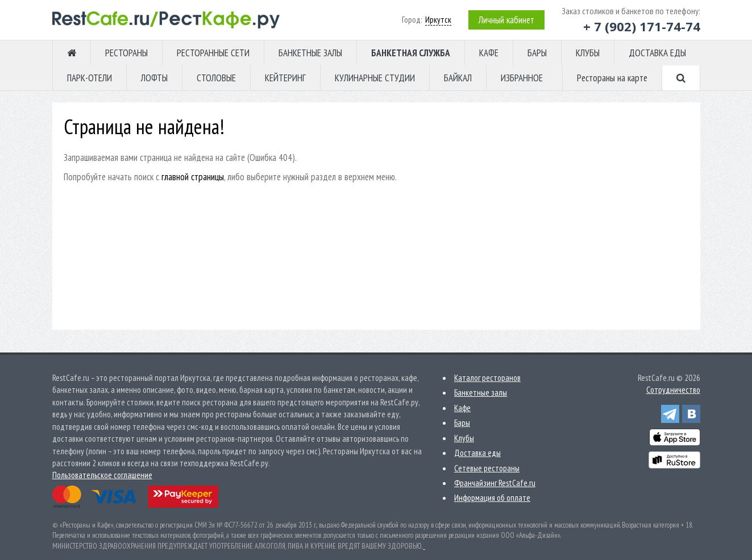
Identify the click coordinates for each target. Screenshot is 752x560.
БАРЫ (537, 53)
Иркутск (438, 20)
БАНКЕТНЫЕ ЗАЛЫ (310, 53)
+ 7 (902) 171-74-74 (642, 26)
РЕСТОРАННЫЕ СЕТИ (213, 53)
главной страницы (193, 177)
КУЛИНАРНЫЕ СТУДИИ (375, 78)
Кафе (462, 408)
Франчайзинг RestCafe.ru (495, 483)
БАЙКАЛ (458, 78)
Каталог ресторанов (487, 378)
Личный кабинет (506, 20)
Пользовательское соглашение (102, 475)
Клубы (464, 438)
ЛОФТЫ (154, 78)
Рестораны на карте (612, 78)
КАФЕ (489, 53)
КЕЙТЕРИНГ (285, 78)
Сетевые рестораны (487, 468)
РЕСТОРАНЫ (126, 53)
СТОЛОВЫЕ (216, 78)
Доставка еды (477, 453)
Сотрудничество (673, 390)
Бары (462, 423)
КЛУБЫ (588, 53)
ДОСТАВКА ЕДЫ (657, 53)
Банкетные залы (481, 393)
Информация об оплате (492, 498)
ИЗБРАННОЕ (522, 78)
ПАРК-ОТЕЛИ (90, 78)
